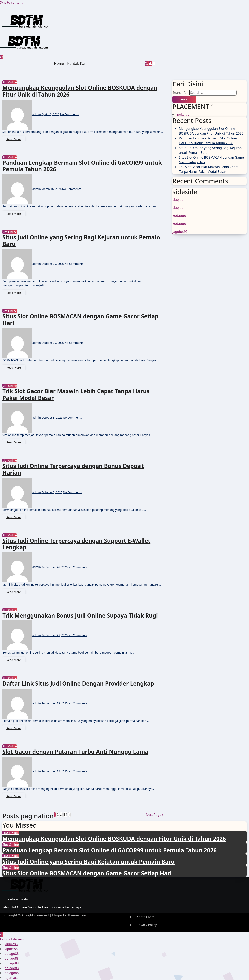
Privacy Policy (147, 925)
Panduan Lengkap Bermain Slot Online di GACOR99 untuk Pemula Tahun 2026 (82, 166)
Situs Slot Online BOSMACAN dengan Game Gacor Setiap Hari (80, 320)
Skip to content (11, 2)
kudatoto (179, 216)
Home (59, 63)
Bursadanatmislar (16, 899)
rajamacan (12, 978)
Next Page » (155, 815)
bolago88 (12, 954)
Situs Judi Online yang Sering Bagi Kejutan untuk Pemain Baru (81, 241)
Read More (14, 139)
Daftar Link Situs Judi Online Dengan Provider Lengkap (78, 683)
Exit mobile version (14, 939)
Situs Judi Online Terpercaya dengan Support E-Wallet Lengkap (76, 544)
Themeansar (77, 915)
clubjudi (178, 200)
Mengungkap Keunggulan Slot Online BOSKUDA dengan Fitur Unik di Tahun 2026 (80, 91)
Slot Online (10, 82)
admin (22, 114)
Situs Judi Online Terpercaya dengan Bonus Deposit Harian (73, 469)
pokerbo (183, 114)
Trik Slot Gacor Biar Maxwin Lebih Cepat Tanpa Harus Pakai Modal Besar (76, 394)
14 (65, 815)
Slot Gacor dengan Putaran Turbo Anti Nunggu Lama (75, 752)
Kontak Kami (78, 63)
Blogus (57, 915)
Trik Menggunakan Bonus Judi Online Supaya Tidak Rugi (80, 615)
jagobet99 (180, 232)
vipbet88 (11, 944)
